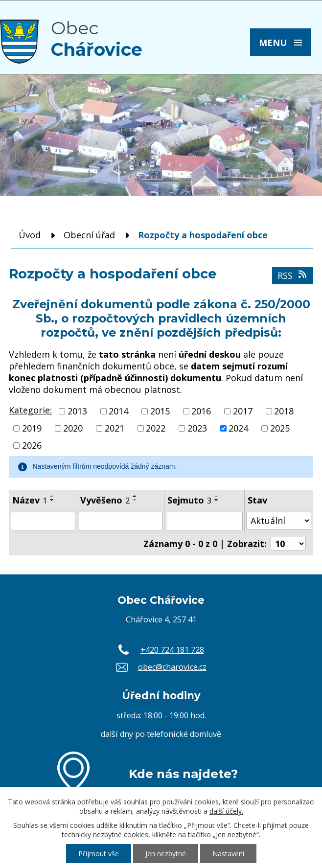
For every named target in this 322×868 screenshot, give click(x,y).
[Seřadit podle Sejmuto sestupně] (217, 500)
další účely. (226, 811)
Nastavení (228, 854)
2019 (32, 428)
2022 (156, 428)
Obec (97, 39)
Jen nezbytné (166, 854)
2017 (243, 411)
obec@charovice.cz (172, 667)
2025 (280, 428)
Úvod (30, 235)
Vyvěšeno (105, 500)
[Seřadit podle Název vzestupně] (52, 496)
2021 (115, 428)
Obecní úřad (89, 235)
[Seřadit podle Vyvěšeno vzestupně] (135, 496)
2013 (77, 411)
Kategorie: (30, 410)
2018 (284, 411)
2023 (197, 428)
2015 (160, 411)
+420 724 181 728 (172, 650)
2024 (238, 428)
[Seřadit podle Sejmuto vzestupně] (217, 496)
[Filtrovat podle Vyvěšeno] (121, 521)
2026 (32, 446)
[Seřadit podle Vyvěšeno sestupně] (135, 500)
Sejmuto (189, 500)
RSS (293, 275)
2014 (118, 411)
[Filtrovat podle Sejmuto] (204, 521)
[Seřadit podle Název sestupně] (52, 500)
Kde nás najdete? (183, 774)
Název (30, 500)
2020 (73, 428)
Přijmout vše (99, 854)
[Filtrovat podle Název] (43, 521)
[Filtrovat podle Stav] (279, 521)
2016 (201, 411)
